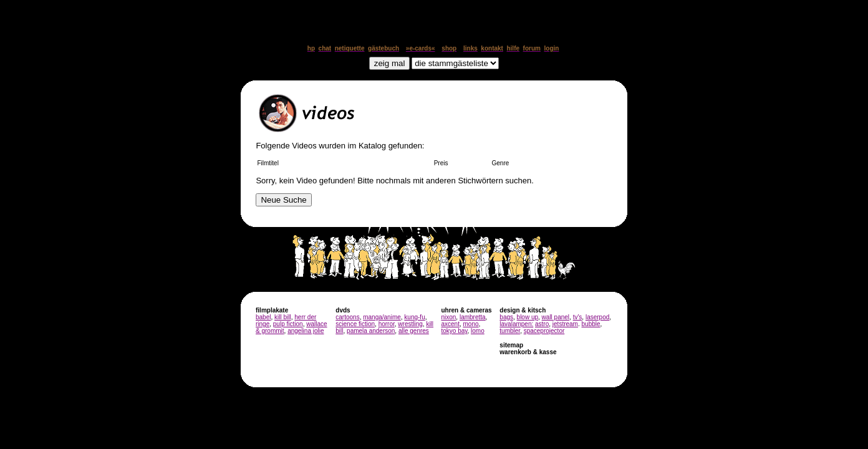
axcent (450, 324)
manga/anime (382, 317)
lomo (478, 331)
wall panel (556, 317)
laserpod (597, 317)
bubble (591, 324)
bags (506, 317)
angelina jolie (306, 331)
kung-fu (414, 317)
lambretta (473, 317)
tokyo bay (454, 331)
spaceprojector (544, 331)
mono (470, 324)
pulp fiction (288, 324)
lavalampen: (516, 324)
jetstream (565, 324)
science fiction (355, 324)
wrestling (410, 324)
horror (387, 324)
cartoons (347, 317)
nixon (448, 317)
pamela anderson (371, 331)
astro (542, 324)
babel (263, 317)
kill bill (283, 317)
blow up (528, 317)
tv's (578, 317)
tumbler (510, 331)
